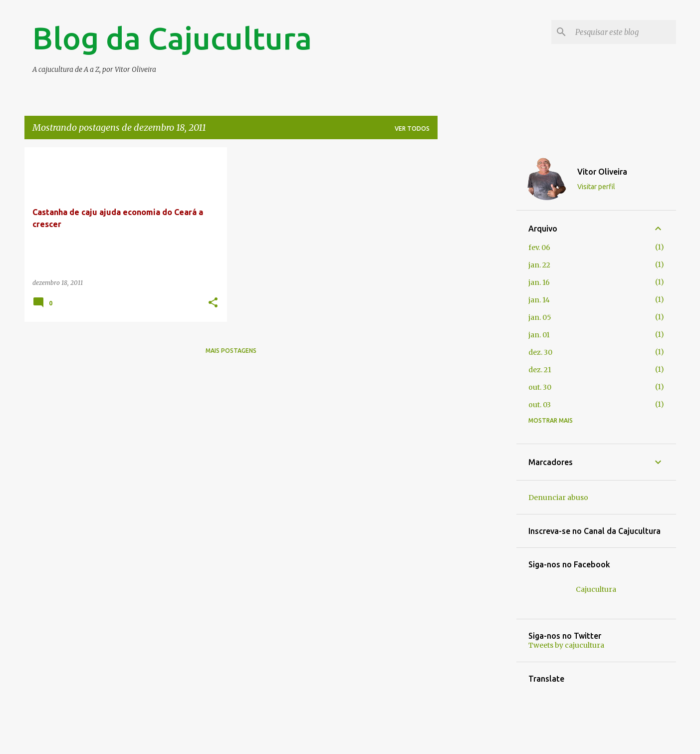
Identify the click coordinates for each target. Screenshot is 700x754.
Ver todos (412, 128)
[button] (213, 303)
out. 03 (540, 405)
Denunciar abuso (558, 498)
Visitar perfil (596, 187)
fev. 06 (539, 248)
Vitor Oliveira (602, 172)
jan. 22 (539, 265)
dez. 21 (540, 370)
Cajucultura (596, 589)
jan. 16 (539, 282)
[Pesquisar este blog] (624, 32)
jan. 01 (539, 335)
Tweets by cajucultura (566, 645)
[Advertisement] (477, 297)
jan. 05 (540, 317)
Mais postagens (231, 351)
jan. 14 (539, 300)
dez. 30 (540, 352)
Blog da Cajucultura (172, 38)
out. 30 (540, 387)
